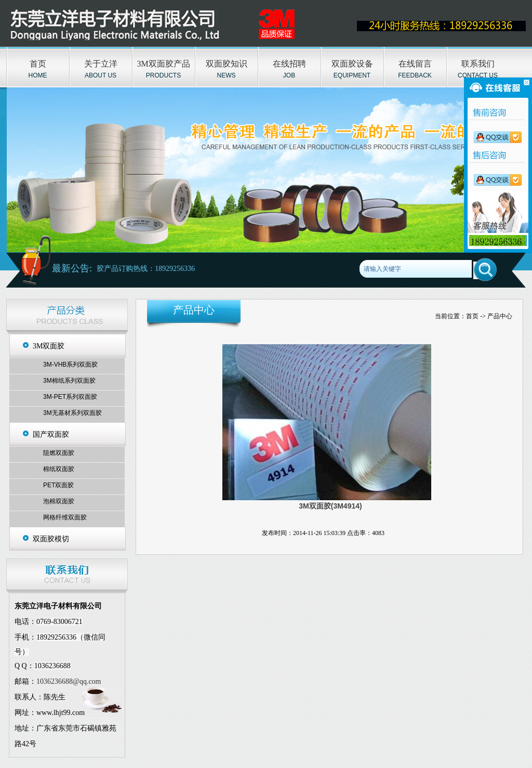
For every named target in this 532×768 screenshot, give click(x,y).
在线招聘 (289, 64)
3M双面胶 (49, 346)
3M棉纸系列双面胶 (69, 381)
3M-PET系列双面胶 (70, 397)
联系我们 (478, 64)
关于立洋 (101, 64)
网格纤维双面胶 (65, 517)
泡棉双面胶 (59, 501)
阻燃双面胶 (59, 453)
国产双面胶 (51, 434)
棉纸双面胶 (59, 469)
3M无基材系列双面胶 (72, 413)
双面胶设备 (352, 64)
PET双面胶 (58, 485)
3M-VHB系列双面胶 (70, 365)
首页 (38, 64)
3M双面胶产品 (163, 64)
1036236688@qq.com (69, 681)
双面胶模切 (51, 539)
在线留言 (415, 64)
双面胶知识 (227, 64)
